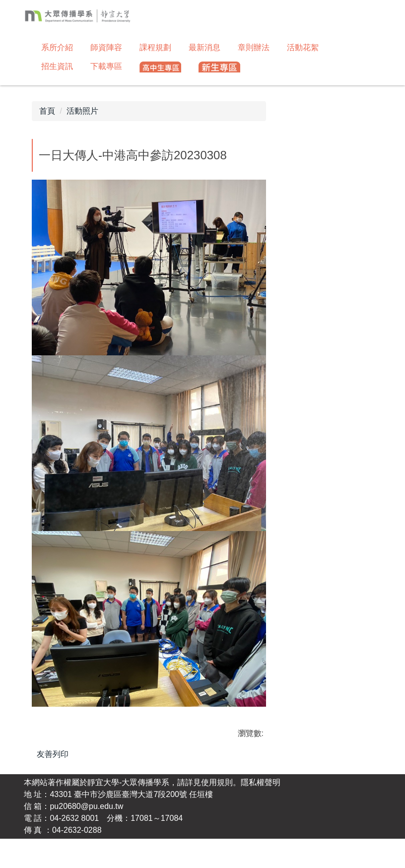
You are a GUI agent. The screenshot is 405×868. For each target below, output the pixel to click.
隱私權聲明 (261, 812)
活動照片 (82, 111)
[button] (160, 67)
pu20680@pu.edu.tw (86, 835)
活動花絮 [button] (303, 47)
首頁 (47, 111)
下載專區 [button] (106, 66)
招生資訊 (57, 66)
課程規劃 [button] (155, 47)
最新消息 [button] (204, 47)
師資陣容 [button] (106, 47)
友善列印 (53, 754)
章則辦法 (254, 47)
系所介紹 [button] (57, 47)
